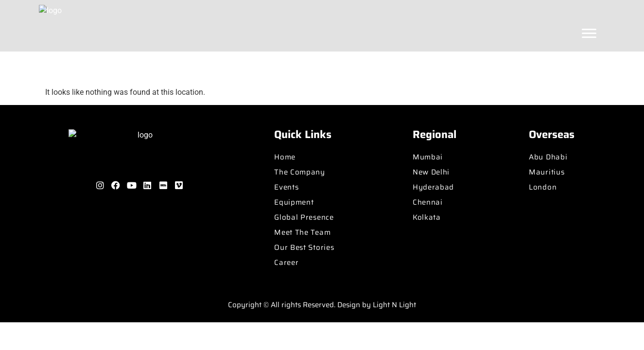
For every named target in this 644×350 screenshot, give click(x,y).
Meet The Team (302, 232)
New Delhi (431, 172)
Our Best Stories (304, 247)
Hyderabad (433, 187)
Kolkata (427, 217)
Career (286, 262)
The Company (300, 172)
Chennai (428, 202)
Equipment (294, 202)
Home (285, 157)
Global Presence (304, 217)
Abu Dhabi (548, 157)
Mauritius (547, 172)
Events (286, 187)
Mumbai (428, 157)
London (543, 187)
